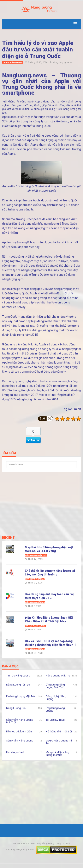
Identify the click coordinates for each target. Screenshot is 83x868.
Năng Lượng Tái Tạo (35, 579)
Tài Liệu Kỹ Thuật (56, 720)
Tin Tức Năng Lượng (13, 63)
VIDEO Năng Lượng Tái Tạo (59, 742)
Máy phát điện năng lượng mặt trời (57, 754)
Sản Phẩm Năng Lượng (20, 741)
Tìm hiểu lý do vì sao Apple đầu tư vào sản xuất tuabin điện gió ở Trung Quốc (38, 49)
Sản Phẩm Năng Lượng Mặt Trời (20, 721)
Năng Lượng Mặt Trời (36, 555)
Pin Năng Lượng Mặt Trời (21, 696)
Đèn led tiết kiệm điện (19, 731)
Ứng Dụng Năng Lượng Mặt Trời (55, 686)
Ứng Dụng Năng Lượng (55, 709)
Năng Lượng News (63, 62)
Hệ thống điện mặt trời (59, 731)
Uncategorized (15, 752)
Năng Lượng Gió (16, 708)
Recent (8, 538)
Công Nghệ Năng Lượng (56, 698)
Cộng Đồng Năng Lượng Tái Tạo (53, 844)
